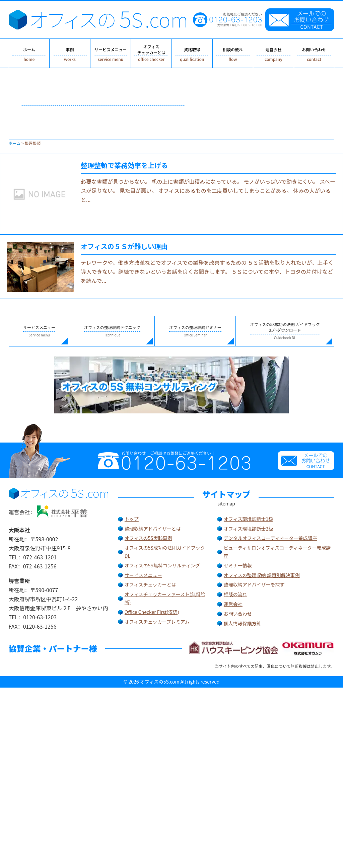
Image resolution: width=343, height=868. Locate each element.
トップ (132, 519)
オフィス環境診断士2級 (249, 529)
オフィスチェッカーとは (150, 584)
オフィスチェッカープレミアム (157, 622)
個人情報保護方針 (243, 623)
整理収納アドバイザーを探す (254, 584)
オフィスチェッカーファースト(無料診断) (165, 598)
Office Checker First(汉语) (152, 612)
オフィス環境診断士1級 (249, 519)
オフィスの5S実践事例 (148, 538)
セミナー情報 (238, 565)
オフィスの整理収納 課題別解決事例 (262, 575)
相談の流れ (235, 594)
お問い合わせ (238, 614)
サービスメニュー (143, 575)
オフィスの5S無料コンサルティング (162, 565)
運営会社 (233, 604)
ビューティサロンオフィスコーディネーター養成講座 (277, 552)
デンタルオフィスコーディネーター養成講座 (270, 538)
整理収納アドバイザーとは (153, 529)
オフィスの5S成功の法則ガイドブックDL (165, 552)
